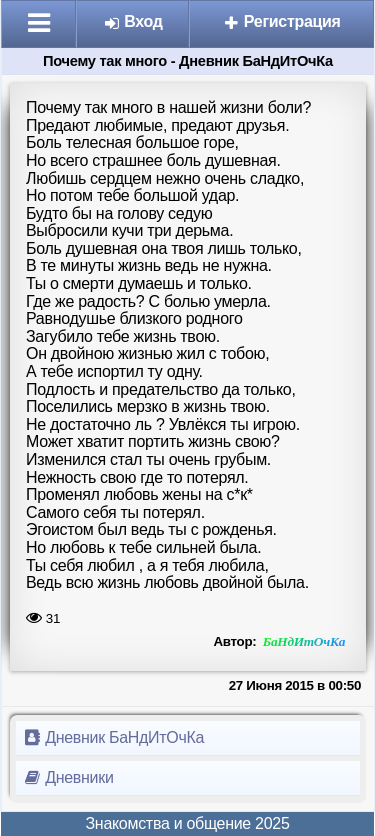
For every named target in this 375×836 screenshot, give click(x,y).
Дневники (69, 777)
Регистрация (282, 21)
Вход (133, 21)
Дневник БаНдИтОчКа (114, 737)
